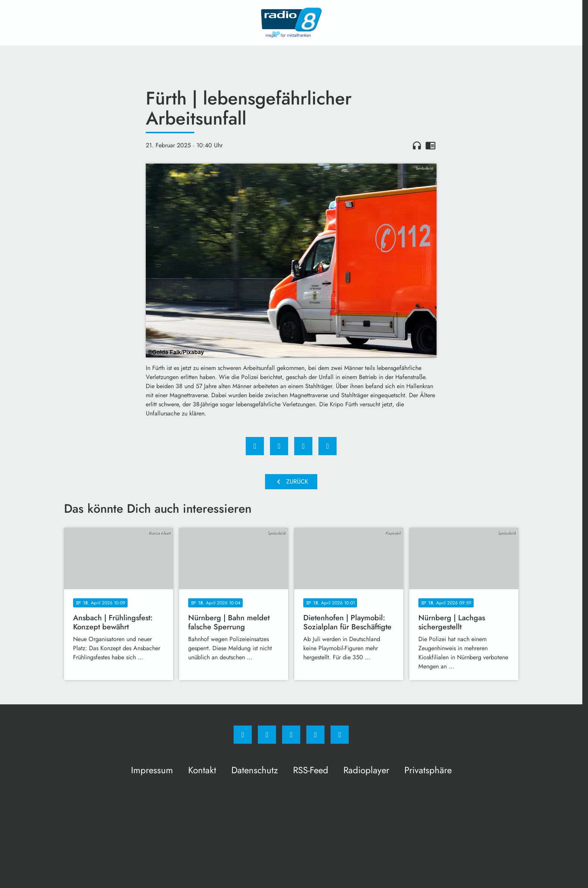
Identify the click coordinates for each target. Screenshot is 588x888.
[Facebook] (243, 735)
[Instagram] (267, 735)
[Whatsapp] (291, 735)
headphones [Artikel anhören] (417, 145)
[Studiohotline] (315, 735)
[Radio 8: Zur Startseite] (291, 23)
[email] (340, 735)
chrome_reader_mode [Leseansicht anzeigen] (430, 145)
